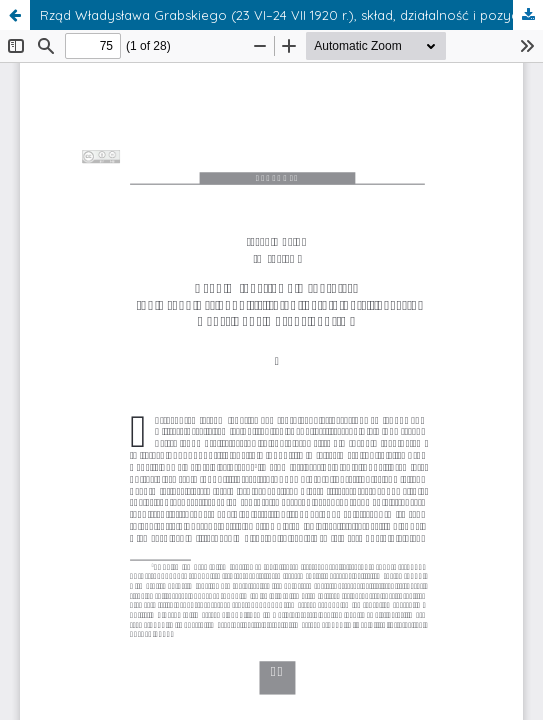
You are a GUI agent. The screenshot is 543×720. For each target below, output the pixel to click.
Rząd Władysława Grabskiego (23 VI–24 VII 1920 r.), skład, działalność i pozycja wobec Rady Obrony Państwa (291, 15)
